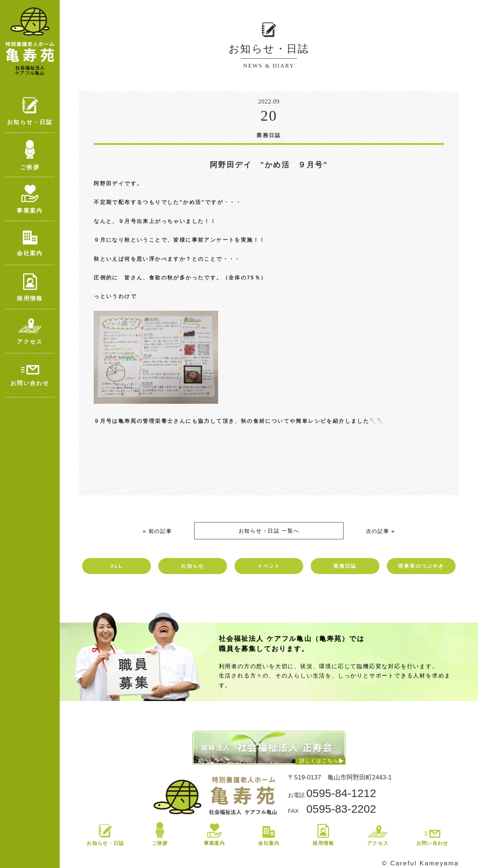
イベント (269, 566)
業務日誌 (345, 566)
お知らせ (193, 566)
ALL (117, 566)
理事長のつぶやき (421, 566)
